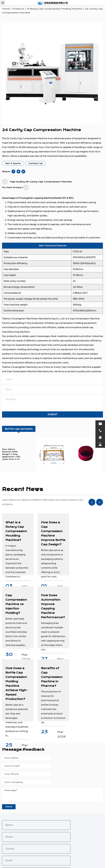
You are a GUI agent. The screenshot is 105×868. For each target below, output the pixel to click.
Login (75, 862)
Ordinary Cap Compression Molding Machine (55, 9)
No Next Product (15, 187)
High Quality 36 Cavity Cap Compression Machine (37, 182)
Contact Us (36, 163)
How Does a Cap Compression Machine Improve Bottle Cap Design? (51, 536)
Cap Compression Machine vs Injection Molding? (86, 531)
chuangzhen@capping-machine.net (28, 814)
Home (6, 9)
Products (18, 9)
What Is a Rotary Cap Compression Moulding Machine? (16, 531)
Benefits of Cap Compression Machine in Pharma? (86, 604)
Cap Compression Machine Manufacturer (30, 371)
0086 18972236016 (25, 819)
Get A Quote (13, 163)
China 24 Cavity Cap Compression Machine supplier (72, 367)
